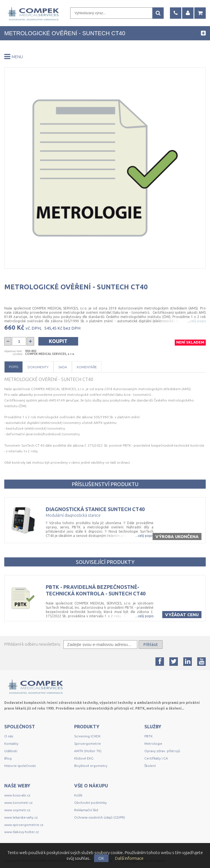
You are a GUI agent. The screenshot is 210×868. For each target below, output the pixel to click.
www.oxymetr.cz (17, 810)
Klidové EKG (84, 758)
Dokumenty (38, 367)
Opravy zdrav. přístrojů (162, 751)
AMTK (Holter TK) (88, 751)
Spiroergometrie (88, 743)
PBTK (148, 736)
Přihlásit (151, 645)
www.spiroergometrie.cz (24, 825)
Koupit (58, 341)
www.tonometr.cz (18, 803)
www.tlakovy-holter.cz (21, 832)
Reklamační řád (86, 810)
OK (101, 858)
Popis (13, 367)
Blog (8, 758)
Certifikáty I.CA (156, 758)
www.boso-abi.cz (17, 795)
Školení (150, 766)
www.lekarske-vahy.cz (21, 817)
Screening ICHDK (87, 736)
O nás (9, 736)
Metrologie (153, 743)
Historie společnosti (20, 766)
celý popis (146, 536)
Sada (63, 367)
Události (11, 751)
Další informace (129, 858)
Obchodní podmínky (91, 803)
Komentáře (87, 367)
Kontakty (11, 743)
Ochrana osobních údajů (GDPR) (100, 817)
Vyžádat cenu (182, 615)
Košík (78, 795)
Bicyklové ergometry (91, 766)
